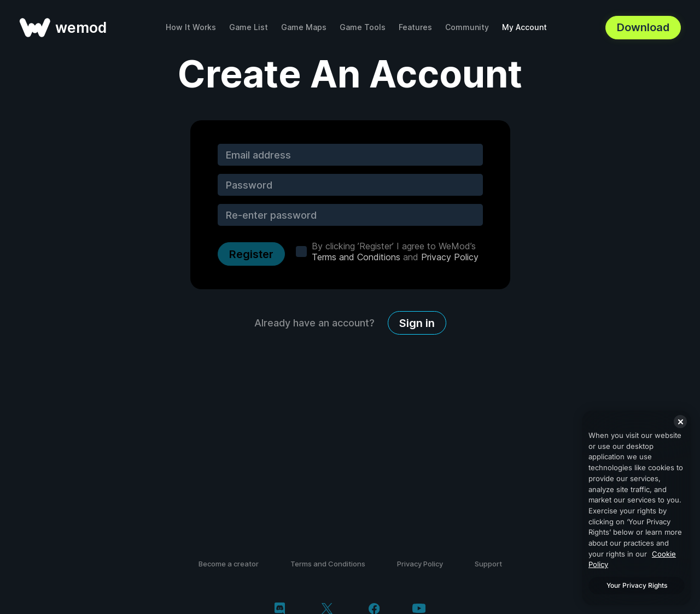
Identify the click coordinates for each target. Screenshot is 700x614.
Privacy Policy (450, 257)
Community (467, 27)
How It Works (191, 27)
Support (488, 564)
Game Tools (363, 27)
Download (643, 27)
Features (415, 27)
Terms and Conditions (356, 257)
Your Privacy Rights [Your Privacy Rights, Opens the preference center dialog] (637, 585)
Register (251, 254)
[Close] (680, 422)
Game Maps (304, 27)
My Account (524, 27)
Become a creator (229, 564)
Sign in (417, 323)
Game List (249, 27)
